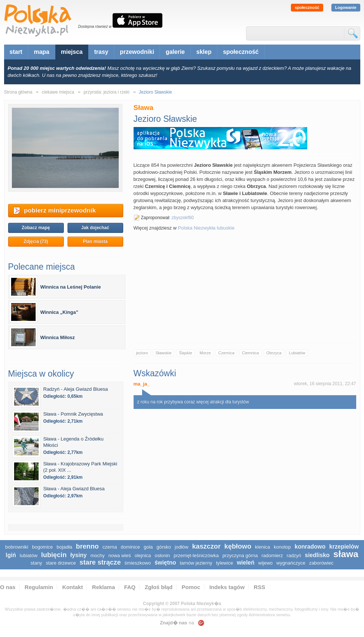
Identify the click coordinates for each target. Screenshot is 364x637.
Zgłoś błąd (159, 587)
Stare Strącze (100, 562)
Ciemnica (250, 353)
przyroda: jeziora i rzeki (106, 92)
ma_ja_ (142, 384)
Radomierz (272, 555)
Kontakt (73, 587)
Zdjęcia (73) (36, 241)
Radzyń (294, 555)
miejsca (72, 52)
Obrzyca (274, 353)
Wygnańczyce (291, 563)
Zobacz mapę (36, 228)
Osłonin (162, 555)
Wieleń (246, 563)
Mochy (98, 555)
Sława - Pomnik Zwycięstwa (73, 414)
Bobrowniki (17, 547)
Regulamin (39, 587)
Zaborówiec (321, 563)
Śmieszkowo (138, 563)
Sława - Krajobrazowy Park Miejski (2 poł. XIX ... (80, 467)
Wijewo (265, 563)
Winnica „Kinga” (59, 312)
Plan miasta (95, 241)
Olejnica (143, 555)
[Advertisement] (245, 290)
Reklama (104, 587)
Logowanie (346, 7)
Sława (346, 554)
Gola (148, 547)
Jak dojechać (95, 228)
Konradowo (310, 547)
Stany (36, 563)
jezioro (142, 353)
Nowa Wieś (120, 555)
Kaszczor (206, 546)
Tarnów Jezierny (196, 563)
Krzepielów (344, 547)
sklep (204, 52)
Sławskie (163, 353)
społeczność (307, 7)
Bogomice (42, 547)
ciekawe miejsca (58, 92)
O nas (8, 587)
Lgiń (11, 555)
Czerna (110, 547)
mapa (42, 52)
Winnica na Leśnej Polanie (71, 287)
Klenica (262, 547)
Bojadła (65, 547)
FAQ (130, 587)
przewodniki (137, 52)
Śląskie (185, 353)
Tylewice (224, 563)
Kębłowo (238, 546)
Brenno (88, 546)
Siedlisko (317, 555)
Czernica (226, 353)
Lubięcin (54, 555)
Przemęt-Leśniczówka (196, 555)
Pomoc (191, 587)
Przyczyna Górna (240, 555)
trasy (101, 52)
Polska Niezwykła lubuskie (206, 228)
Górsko (164, 547)
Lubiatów (297, 353)
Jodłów (182, 547)
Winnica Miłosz (58, 337)
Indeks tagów (227, 587)
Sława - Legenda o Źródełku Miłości (74, 442)
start (16, 52)
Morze (205, 353)
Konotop (282, 547)
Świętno (165, 563)
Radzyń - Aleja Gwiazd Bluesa (76, 389)
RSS (260, 587)
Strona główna (18, 92)
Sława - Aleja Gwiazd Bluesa (74, 489)
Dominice (130, 547)
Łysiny (79, 555)
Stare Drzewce (61, 563)
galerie (175, 52)
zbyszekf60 (183, 218)
